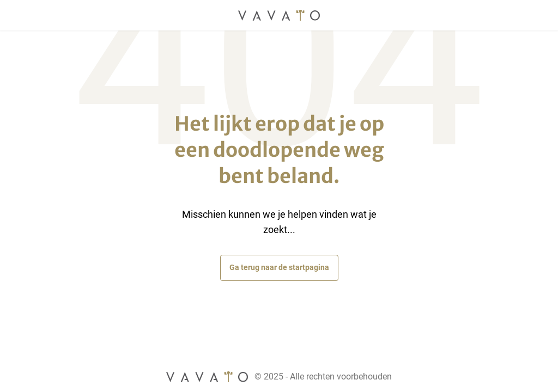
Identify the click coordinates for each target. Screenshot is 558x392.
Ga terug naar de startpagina (279, 267)
